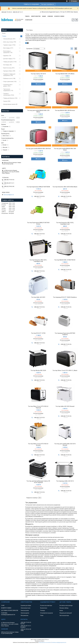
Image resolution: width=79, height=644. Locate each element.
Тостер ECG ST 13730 (38, 333)
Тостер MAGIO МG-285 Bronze (65, 110)
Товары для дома (8, 62)
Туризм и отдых (7, 45)
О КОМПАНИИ (29, 20)
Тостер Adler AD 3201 (38, 297)
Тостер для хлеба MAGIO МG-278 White (38, 111)
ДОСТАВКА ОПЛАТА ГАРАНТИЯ (10, 610)
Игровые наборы (64, 608)
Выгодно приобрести (48, 4)
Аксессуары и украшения (7, 52)
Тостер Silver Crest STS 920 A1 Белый (38, 444)
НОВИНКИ (50, 16)
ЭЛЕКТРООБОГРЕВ (36, 16)
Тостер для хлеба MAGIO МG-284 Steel (65, 149)
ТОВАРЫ (27, 16)
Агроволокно (44, 608)
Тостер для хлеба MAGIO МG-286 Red (38, 149)
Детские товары (8, 59)
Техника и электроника (7, 94)
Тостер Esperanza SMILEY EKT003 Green (38, 223)
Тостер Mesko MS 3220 (38, 370)
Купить (39, 84)
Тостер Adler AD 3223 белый (65, 406)
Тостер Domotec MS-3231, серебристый (38, 261)
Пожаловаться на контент (45, 642)
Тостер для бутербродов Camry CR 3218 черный (38, 482)
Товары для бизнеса (9, 98)
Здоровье (6, 56)
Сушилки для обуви (26, 605)
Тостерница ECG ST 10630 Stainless (65, 297)
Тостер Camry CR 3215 (38, 74)
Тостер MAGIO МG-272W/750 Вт (65, 260)
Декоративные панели (9, 104)
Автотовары (7, 48)
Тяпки (42, 615)
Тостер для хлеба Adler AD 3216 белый (65, 444)
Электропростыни (25, 608)
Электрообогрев (8, 39)
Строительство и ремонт (8, 85)
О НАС (3, 605)
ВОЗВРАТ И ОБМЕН (59, 16)
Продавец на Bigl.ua (40, 641)
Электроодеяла (25, 613)
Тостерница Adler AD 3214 (65, 481)
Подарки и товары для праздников (9, 75)
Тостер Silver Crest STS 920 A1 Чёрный (38, 407)
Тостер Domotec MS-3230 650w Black (65, 187)
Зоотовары (6, 65)
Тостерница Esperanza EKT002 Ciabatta (65, 334)
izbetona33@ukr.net (9, 195)
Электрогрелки (25, 610)
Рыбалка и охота (8, 78)
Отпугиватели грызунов (46, 613)
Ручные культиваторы (46, 605)
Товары (4, 36)
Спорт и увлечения (8, 82)
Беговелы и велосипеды (66, 605)
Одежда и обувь (8, 71)
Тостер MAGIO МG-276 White (65, 74)
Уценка (5, 101)
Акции (4, 33)
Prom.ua (47, 640)
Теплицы (43, 610)
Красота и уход (7, 68)
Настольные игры (64, 615)
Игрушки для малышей (66, 613)
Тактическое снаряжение (7, 90)
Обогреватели (24, 615)
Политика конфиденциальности (59, 642)
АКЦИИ (44, 16)
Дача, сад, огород (8, 42)
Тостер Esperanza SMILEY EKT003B (38, 187)
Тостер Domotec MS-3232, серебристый (65, 223)
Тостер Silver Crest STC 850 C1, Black (65, 370)
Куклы (61, 610)
